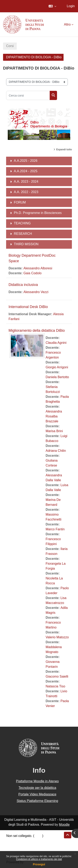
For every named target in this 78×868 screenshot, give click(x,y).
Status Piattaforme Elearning (37, 801)
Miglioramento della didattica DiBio (37, 331)
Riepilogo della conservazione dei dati (34, 841)
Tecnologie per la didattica (37, 788)
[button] (52, 6)
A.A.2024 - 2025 (26, 171)
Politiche (12, 846)
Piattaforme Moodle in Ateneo (37, 781)
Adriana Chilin (56, 451)
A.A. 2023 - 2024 (26, 182)
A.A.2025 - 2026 (26, 161)
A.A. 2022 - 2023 (26, 192)
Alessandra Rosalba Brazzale (54, 416)
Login (71, 6)
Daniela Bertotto (57, 377)
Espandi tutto (64, 150)
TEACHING (22, 223)
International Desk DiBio (28, 307)
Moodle (64, 825)
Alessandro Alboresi (38, 268)
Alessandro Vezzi (36, 292)
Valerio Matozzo (57, 637)
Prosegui (39, 864)
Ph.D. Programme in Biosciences (38, 213)
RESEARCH (23, 234)
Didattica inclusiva (23, 285)
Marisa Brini (54, 431)
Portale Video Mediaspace (37, 794)
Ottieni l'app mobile (20, 851)
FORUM (20, 202)
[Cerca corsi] (28, 95)
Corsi (10, 46)
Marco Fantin (55, 529)
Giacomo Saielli (57, 676)
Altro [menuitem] (67, 24)
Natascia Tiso (55, 686)
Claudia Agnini (56, 343)
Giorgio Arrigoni (57, 367)
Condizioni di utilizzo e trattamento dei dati (39, 859)
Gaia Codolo (32, 273)
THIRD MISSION (26, 244)
